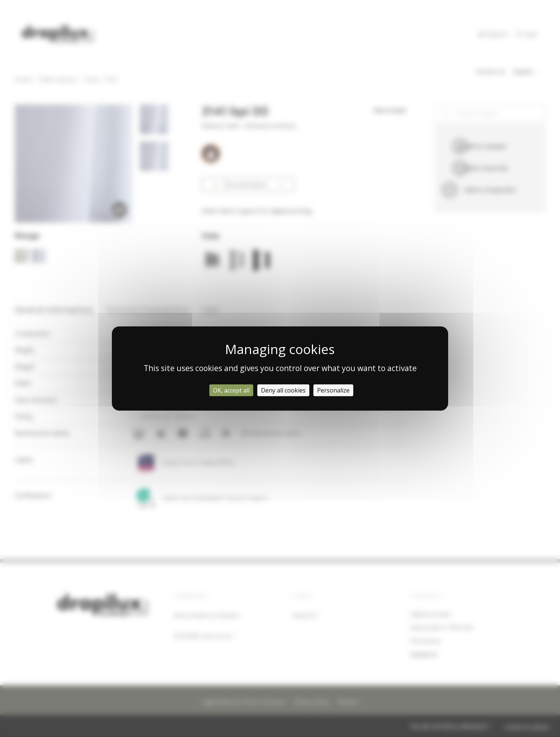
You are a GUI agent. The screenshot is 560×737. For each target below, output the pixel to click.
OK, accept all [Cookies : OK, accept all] (231, 390)
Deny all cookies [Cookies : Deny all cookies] (283, 390)
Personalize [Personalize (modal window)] (333, 390)
